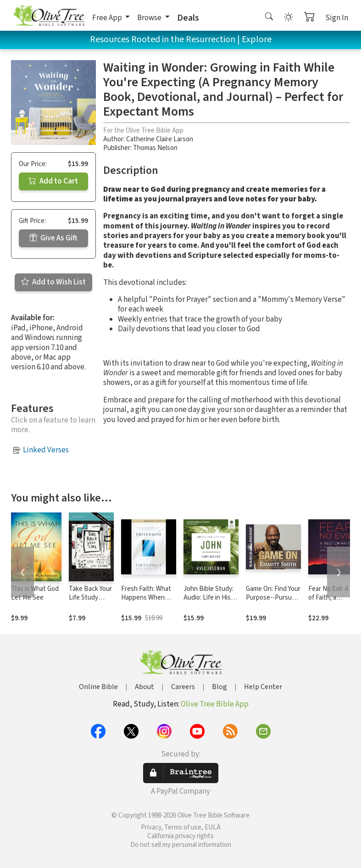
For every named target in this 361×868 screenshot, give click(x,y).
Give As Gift (53, 238)
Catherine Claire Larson (160, 139)
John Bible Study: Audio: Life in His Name (208, 598)
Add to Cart (53, 181)
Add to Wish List (53, 282)
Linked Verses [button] (46, 450)
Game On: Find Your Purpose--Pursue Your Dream (273, 598)
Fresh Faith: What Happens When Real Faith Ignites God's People (146, 602)
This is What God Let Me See (35, 593)
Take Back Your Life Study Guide (90, 598)
